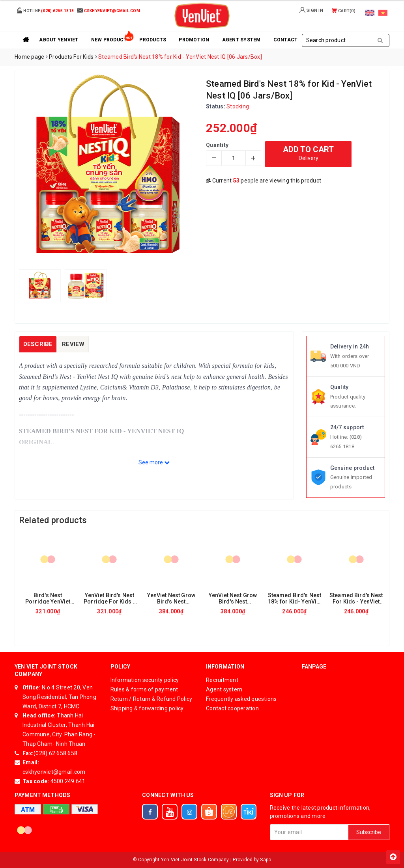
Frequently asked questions (241, 699)
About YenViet (59, 40)
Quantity (217, 145)
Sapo (266, 860)
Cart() (343, 11)
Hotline (45, 10)
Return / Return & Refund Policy (151, 699)
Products (153, 40)
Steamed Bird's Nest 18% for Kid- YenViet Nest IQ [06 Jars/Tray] (295, 598)
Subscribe (369, 832)
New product (109, 40)
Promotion (194, 40)
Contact (286, 40)
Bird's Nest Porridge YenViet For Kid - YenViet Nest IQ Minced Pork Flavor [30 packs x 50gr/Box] (48, 598)
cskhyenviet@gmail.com (54, 772)
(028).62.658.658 (55, 753)
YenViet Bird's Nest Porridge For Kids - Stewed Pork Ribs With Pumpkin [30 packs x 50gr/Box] (109, 598)
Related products (53, 520)
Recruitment (222, 680)
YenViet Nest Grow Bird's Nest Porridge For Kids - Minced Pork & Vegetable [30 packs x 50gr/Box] (233, 598)
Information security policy (145, 680)
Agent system (241, 40)
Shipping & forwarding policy (147, 708)
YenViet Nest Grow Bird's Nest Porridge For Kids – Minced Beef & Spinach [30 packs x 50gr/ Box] (171, 598)
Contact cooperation (232, 708)
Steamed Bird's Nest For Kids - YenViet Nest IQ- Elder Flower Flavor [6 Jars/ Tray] (356, 598)
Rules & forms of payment (144, 689)
